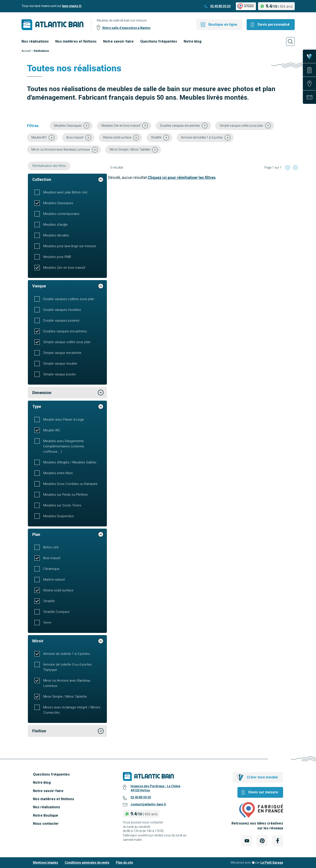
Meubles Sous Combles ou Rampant (70, 484)
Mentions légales (46, 863)
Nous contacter (46, 824)
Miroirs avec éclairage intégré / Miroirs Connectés (72, 710)
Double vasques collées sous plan (69, 299)
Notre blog (193, 41)
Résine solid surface (58, 590)
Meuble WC (52, 430)
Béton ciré (51, 547)
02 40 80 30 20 (220, 6)
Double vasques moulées (62, 310)
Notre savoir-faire (118, 41)
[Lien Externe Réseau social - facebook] (278, 841)
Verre (47, 623)
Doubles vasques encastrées (65, 331)
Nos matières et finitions (76, 41)
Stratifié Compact (56, 612)
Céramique (51, 569)
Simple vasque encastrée (62, 353)
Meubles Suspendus (58, 516)
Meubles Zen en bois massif (64, 268)
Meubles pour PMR (57, 257)
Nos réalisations (35, 41)
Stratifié (49, 601)
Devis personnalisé (274, 24)
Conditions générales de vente (87, 863)
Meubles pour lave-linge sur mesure (70, 246)
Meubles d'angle (55, 225)
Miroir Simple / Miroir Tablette (65, 697)
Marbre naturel (54, 580)
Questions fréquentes (159, 41)
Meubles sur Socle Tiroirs (62, 505)
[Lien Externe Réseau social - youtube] (247, 841)
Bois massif (52, 558)
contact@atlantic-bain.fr (148, 804)
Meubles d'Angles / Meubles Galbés (70, 462)
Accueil (26, 51)
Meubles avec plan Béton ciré (65, 192)
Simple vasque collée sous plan (67, 342)
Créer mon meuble (262, 777)
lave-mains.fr (72, 6)
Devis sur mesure (263, 792)
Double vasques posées (61, 321)
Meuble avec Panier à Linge (64, 420)
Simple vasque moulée (60, 364)
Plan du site (124, 863)
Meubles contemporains (61, 214)
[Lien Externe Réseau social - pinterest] (262, 841)
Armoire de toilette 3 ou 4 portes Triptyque (67, 667)
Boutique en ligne (223, 24)
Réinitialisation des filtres (49, 166)
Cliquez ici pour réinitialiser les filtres (182, 177)
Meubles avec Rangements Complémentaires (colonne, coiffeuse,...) (64, 446)
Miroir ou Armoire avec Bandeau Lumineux (67, 683)
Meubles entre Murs (58, 473)
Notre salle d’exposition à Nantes (126, 28)
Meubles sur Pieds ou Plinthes (66, 495)
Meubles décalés (56, 235)
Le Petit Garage (272, 863)
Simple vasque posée (59, 374)
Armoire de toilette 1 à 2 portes (66, 654)
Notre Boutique (46, 815)
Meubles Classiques (58, 203)
